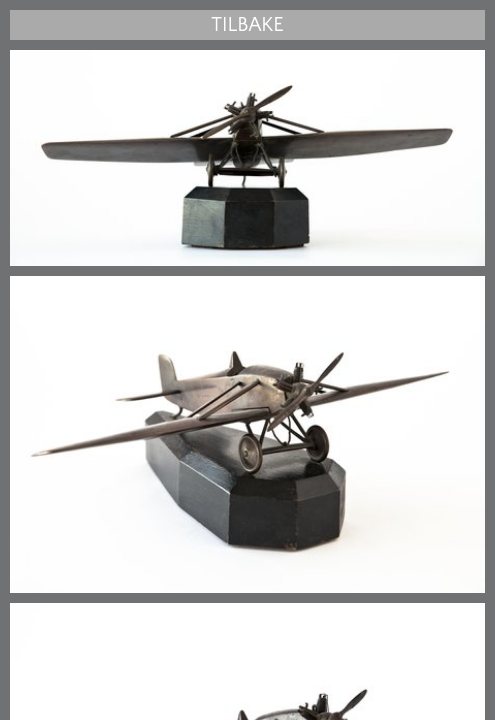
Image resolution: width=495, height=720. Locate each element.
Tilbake (247, 25)
